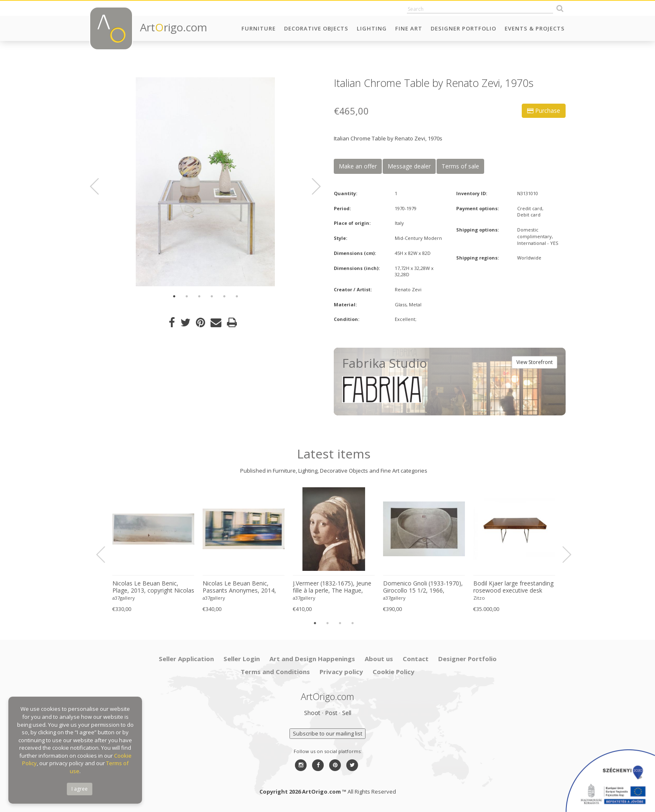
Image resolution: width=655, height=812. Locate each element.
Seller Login (242, 659)
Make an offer (358, 166)
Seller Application (186, 659)
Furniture (259, 28)
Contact (416, 659)
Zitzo (479, 598)
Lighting (372, 28)
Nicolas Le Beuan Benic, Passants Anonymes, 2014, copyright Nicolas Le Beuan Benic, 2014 (240, 587)
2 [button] (187, 296)
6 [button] (237, 296)
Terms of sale (460, 166)
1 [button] (174, 296)
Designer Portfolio (463, 28)
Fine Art (409, 28)
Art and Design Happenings (312, 659)
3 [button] (199, 296)
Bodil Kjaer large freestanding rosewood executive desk (513, 587)
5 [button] (224, 296)
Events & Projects (535, 28)
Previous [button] (99, 186)
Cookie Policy (394, 672)
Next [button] (311, 186)
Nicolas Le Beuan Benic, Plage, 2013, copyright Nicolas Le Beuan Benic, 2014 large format (153, 587)
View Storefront (534, 362)
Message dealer (409, 166)
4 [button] (212, 296)
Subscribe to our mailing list (327, 733)
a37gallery (124, 598)
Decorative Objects (316, 28)
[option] (205, 182)
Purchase (544, 111)
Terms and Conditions (275, 672)
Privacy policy (341, 672)
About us (379, 659)
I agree (80, 789)
